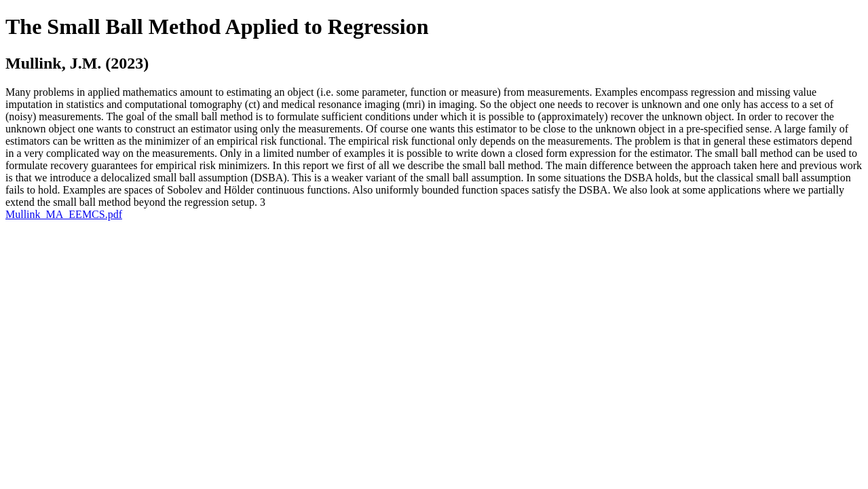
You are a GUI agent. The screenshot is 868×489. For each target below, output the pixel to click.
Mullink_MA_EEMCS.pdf (64, 214)
